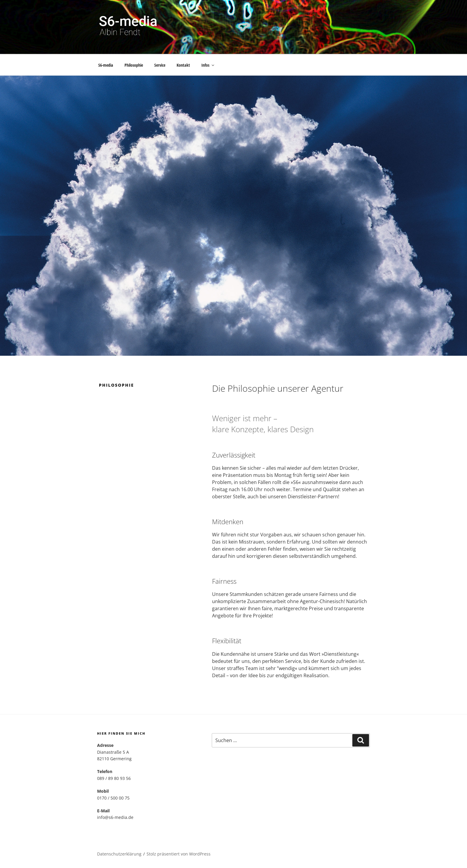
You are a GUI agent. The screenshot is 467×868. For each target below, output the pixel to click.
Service (160, 65)
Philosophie (134, 65)
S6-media (106, 65)
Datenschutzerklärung (119, 854)
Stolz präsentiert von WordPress (179, 854)
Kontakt (183, 65)
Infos (208, 65)
